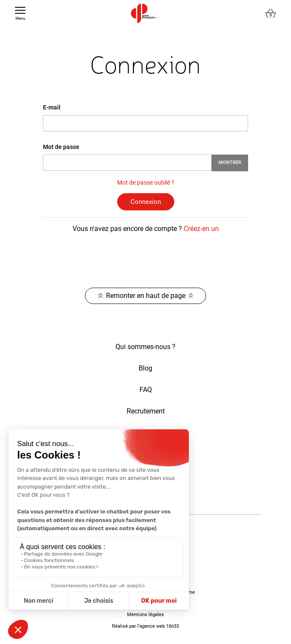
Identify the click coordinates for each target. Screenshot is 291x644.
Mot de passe (61, 147)
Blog (145, 368)
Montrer (230, 163)
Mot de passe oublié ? (146, 182)
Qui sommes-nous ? (145, 347)
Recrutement (146, 411)
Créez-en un (201, 229)
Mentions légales (145, 615)
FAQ (146, 390)
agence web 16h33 (159, 626)
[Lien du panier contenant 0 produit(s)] (271, 14)
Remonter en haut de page (146, 296)
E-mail (52, 107)
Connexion (146, 202)
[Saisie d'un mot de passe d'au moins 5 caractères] (127, 163)
